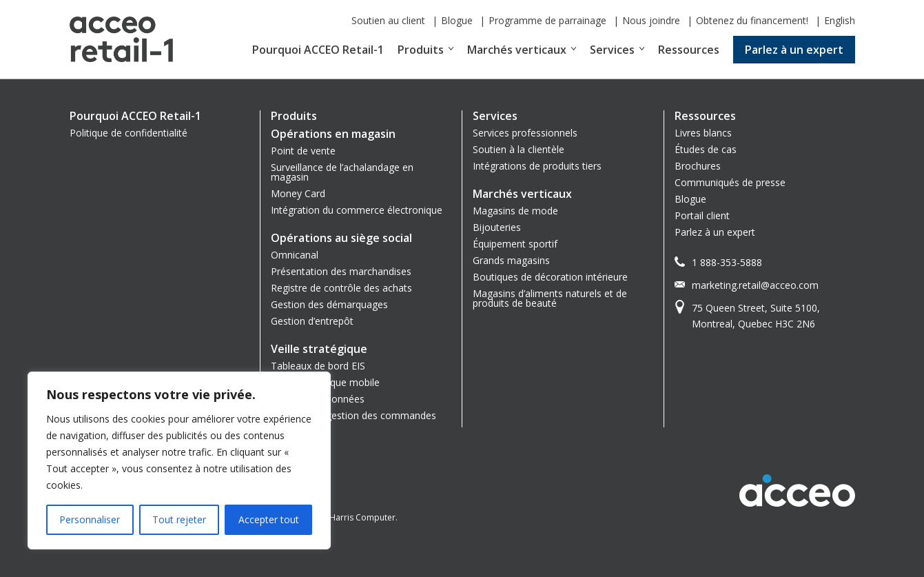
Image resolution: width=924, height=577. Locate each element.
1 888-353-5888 (727, 262)
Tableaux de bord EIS (318, 366)
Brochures (698, 166)
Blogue (457, 20)
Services (612, 50)
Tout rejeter (179, 519)
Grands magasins (511, 260)
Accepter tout (269, 519)
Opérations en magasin (333, 134)
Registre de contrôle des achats (341, 288)
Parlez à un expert (794, 50)
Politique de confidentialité (129, 133)
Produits (421, 50)
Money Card (298, 193)
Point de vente (303, 151)
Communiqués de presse (730, 182)
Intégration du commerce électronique (357, 210)
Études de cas (706, 149)
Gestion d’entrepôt (312, 321)
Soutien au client (388, 20)
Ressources (689, 50)
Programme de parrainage (547, 20)
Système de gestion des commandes (353, 415)
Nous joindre (651, 20)
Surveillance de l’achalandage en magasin (342, 172)
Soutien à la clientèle (519, 149)
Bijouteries (497, 227)
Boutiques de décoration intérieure (550, 277)
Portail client (702, 215)
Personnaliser (90, 519)
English (840, 20)
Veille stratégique (319, 349)
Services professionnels (525, 133)
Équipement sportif (515, 244)
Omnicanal (295, 255)
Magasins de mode (515, 211)
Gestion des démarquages (329, 304)
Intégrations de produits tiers (537, 166)
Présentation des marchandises (341, 271)
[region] (179, 460)
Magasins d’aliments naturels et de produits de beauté (550, 298)
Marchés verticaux (517, 50)
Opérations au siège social (341, 238)
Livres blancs (703, 133)
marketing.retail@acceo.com (755, 285)
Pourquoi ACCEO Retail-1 (318, 50)
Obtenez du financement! (752, 20)
